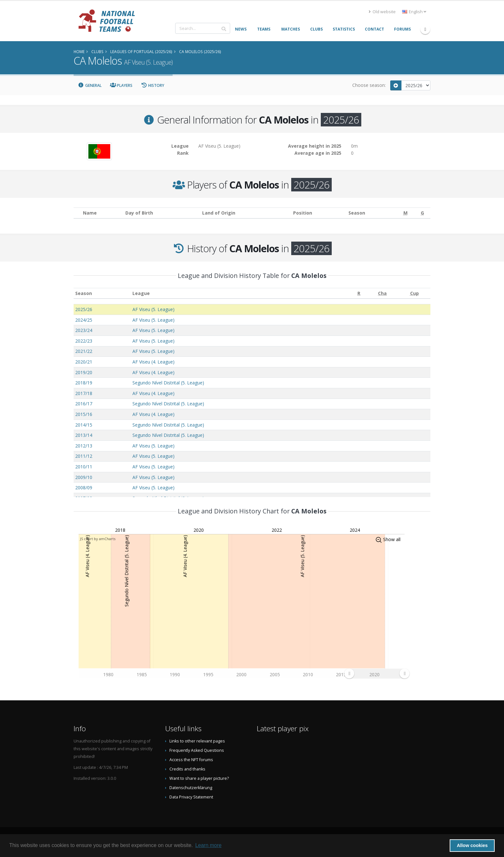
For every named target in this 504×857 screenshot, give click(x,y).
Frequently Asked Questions (197, 750)
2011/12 (84, 456)
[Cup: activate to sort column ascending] (414, 293)
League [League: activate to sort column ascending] (141, 293)
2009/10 (84, 477)
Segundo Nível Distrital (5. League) (168, 383)
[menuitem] (377, 673)
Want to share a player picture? (199, 778)
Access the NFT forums (191, 760)
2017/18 (84, 393)
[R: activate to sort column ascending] (359, 293)
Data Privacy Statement (191, 797)
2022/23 (84, 341)
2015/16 (84, 414)
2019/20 (84, 372)
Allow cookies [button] (472, 845)
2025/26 (84, 309)
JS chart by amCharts (98, 539)
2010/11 (84, 467)
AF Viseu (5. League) (153, 309)
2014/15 (84, 425)
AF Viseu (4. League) (153, 362)
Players (121, 85)
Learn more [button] (208, 845)
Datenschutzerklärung (191, 788)
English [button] (414, 12)
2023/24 (84, 330)
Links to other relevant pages (197, 741)
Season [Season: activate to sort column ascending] (84, 293)
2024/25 (84, 320)
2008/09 (84, 488)
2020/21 (84, 362)
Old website (382, 12)
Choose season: (369, 85)
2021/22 (84, 351)
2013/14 (84, 435)
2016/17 (84, 404)
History (153, 85)
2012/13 (84, 446)
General (90, 85)
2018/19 (84, 383)
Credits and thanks (187, 769)
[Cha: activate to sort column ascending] (382, 293)
